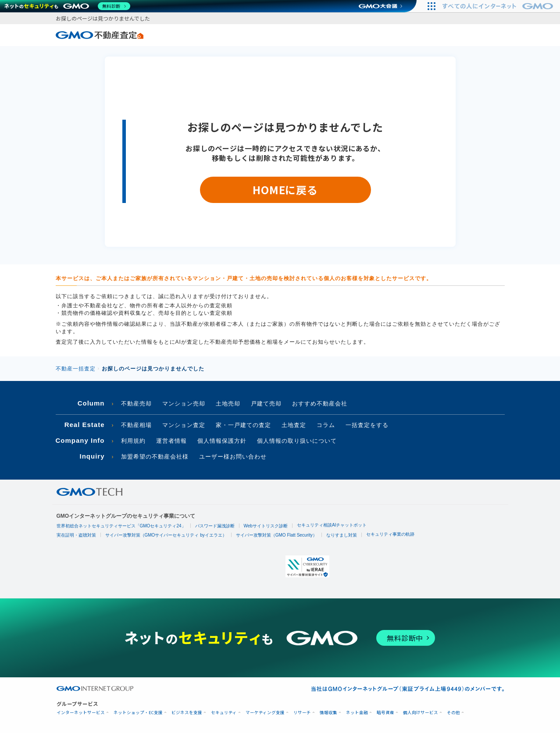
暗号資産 (385, 713)
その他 (453, 713)
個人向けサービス (421, 713)
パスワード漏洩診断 (215, 526)
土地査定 (294, 425)
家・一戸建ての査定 (243, 425)
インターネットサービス (81, 713)
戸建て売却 (266, 404)
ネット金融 (357, 713)
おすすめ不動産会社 (320, 404)
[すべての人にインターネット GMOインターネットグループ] (499, 6)
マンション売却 (184, 404)
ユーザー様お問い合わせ (233, 457)
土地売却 (228, 404)
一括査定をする (367, 425)
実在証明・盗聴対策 (76, 535)
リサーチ (302, 713)
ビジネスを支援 (187, 713)
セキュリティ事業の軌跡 (390, 534)
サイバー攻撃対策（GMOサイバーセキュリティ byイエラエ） (166, 535)
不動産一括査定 (76, 369)
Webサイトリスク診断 (266, 526)
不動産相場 (136, 425)
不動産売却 (136, 404)
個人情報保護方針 (222, 441)
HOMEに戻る (285, 190)
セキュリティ (224, 713)
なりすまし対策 (342, 535)
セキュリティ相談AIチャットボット (332, 525)
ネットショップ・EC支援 (138, 713)
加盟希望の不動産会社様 (155, 457)
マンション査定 (184, 425)
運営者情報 (171, 441)
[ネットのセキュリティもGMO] (67, 6)
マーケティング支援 (265, 713)
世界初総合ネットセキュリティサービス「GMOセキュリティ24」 (121, 526)
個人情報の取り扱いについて (297, 441)
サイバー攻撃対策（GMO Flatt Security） (276, 535)
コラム (326, 425)
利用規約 (133, 441)
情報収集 (328, 713)
